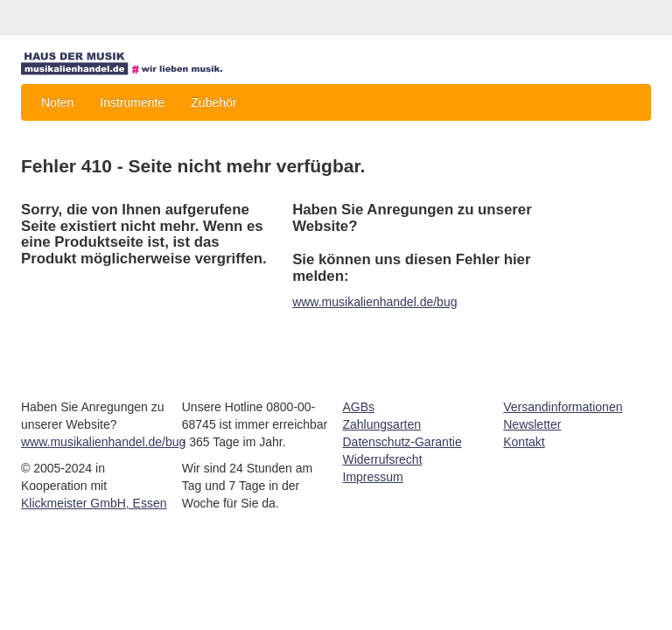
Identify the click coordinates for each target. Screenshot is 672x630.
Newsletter (532, 424)
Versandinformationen (563, 407)
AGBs (359, 407)
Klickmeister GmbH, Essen (94, 503)
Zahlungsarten (382, 424)
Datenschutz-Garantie (402, 442)
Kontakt (524, 442)
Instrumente (132, 102)
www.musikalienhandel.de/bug (374, 302)
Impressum (373, 477)
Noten (57, 102)
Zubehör (213, 102)
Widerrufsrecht (383, 459)
